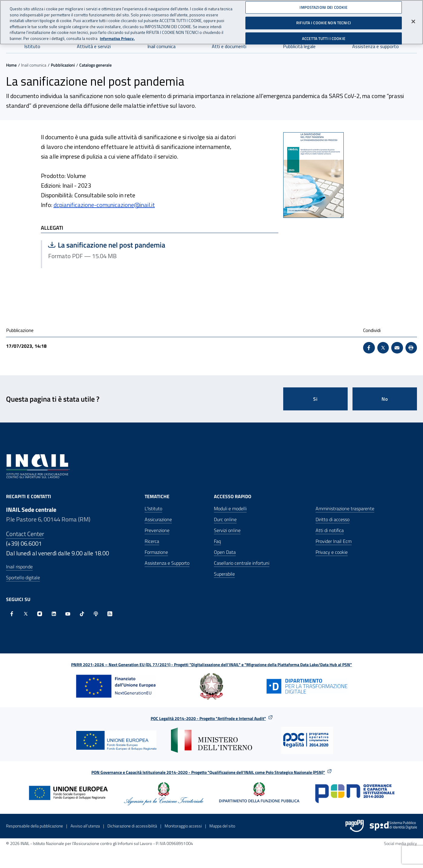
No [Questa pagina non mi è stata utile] (385, 399)
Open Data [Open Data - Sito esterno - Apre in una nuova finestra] (225, 552)
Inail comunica (161, 46)
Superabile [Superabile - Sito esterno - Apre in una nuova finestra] (224, 574)
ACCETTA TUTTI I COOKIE (324, 38)
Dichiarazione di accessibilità (132, 826)
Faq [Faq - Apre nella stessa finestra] (217, 541)
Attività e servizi (94, 46)
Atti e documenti (229, 46)
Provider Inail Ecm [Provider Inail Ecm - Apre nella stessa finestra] (334, 541)
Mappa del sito (222, 826)
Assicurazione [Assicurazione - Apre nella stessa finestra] (158, 519)
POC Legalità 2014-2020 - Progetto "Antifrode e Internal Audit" (208, 718)
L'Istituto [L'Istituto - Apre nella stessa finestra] (153, 508)
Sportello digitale (23, 577)
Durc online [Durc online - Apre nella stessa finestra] (225, 519)
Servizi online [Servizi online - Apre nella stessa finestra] (227, 530)
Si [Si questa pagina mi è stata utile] (315, 399)
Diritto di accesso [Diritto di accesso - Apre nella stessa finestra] (333, 519)
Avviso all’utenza (85, 826)
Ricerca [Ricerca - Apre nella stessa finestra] (152, 541)
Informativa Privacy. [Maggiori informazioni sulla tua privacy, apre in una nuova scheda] (117, 38)
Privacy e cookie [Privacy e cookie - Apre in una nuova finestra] (332, 552)
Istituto (32, 46)
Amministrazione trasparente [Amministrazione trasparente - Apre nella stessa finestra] (345, 508)
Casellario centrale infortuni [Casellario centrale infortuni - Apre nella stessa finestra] (242, 563)
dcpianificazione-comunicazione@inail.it (104, 205)
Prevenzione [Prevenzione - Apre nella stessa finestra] (157, 530)
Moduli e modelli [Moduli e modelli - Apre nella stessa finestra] (230, 508)
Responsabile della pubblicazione (34, 826)
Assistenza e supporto (375, 46)
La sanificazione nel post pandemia (108, 245)
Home (11, 65)
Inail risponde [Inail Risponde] (19, 567)
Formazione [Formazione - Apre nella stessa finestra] (156, 552)
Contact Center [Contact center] (25, 534)
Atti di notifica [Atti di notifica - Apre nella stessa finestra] (330, 530)
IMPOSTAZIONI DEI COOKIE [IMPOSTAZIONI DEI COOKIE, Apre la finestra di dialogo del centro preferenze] (323, 6)
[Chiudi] (413, 21)
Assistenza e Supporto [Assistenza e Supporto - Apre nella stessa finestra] (167, 563)
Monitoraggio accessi (183, 826)
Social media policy (400, 843)
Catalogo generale (95, 65)
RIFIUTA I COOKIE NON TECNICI (324, 22)
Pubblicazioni (63, 65)
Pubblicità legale (299, 46)
